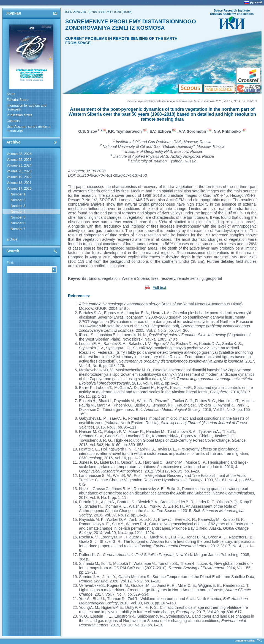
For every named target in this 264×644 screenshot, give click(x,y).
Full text (160, 288)
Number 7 (18, 229)
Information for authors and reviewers (26, 107)
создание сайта (245, 641)
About (11, 94)
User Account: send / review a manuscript (28, 129)
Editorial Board (17, 100)
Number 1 (18, 194)
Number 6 (18, 223)
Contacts (13, 121)
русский (256, 2)
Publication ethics (19, 115)
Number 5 (18, 217)
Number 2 (18, 200)
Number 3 (18, 206)
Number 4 (18, 212)
